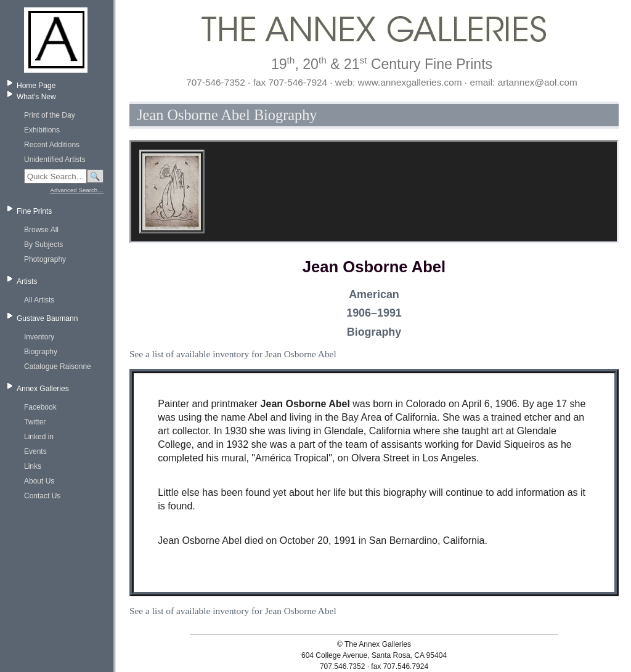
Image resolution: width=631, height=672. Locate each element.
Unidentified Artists (55, 160)
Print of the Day (50, 115)
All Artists (39, 300)
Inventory (39, 337)
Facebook (40, 407)
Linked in (39, 437)
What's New (36, 97)
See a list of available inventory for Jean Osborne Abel (233, 354)
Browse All (41, 230)
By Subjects (43, 245)
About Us (39, 481)
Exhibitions (42, 130)
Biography (41, 352)
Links (33, 466)
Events (35, 451)
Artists (27, 281)
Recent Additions (52, 145)
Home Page (36, 86)
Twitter (35, 422)
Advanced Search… (77, 190)
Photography (45, 259)
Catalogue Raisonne (58, 366)
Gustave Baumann (47, 318)
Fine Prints (34, 211)
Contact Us (42, 496)
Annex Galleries (43, 389)
